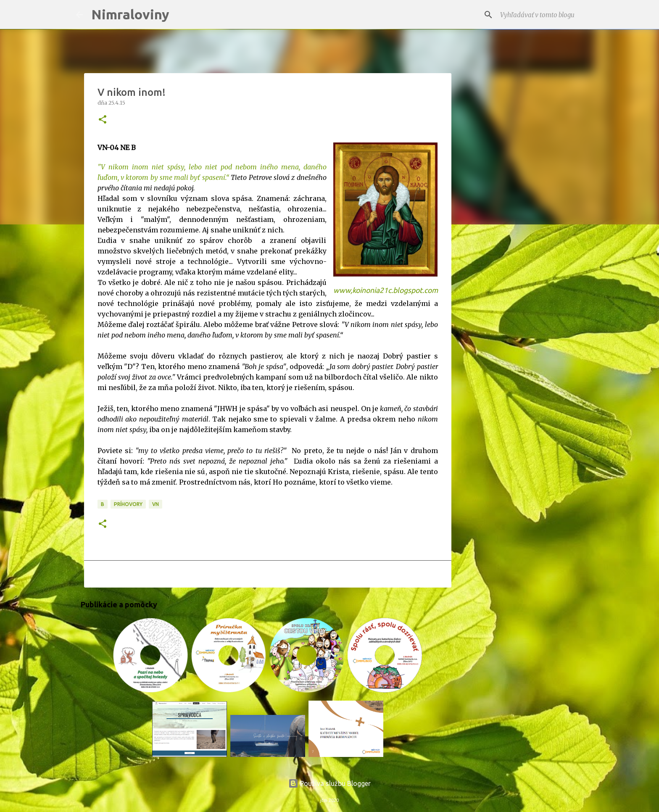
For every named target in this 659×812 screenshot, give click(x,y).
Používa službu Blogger (329, 783)
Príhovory (128, 504)
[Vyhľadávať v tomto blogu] (541, 15)
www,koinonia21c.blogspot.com (386, 290)
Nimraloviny (130, 14)
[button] (103, 120)
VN (156, 504)
